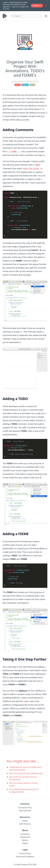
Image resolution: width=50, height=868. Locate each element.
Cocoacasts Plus (25, 807)
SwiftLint (23, 690)
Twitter (25, 843)
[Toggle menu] (46, 16)
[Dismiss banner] (46, 6)
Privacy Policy (25, 853)
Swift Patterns (25, 823)
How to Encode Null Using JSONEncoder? (26, 773)
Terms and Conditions (25, 856)
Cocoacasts (25, 834)
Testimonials (25, 837)
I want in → (37, 6)
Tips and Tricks (32, 81)
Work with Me (25, 810)
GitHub (25, 840)
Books (25, 820)
